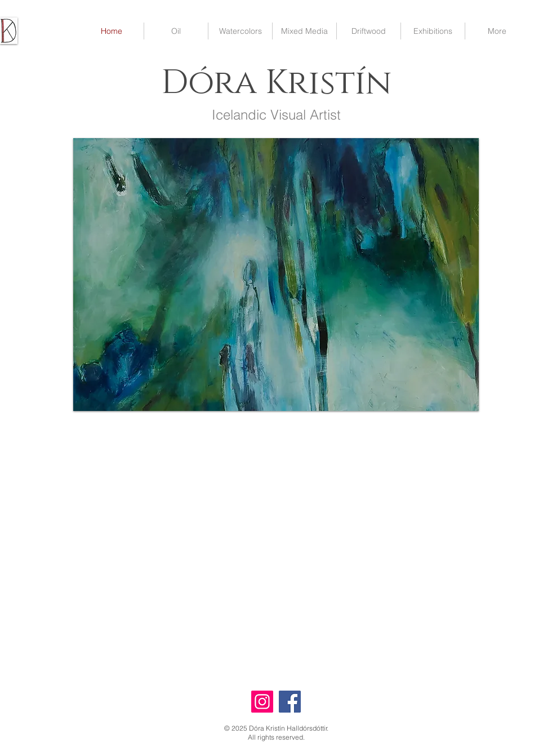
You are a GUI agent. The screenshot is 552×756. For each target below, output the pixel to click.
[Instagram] (262, 702)
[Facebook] (290, 702)
